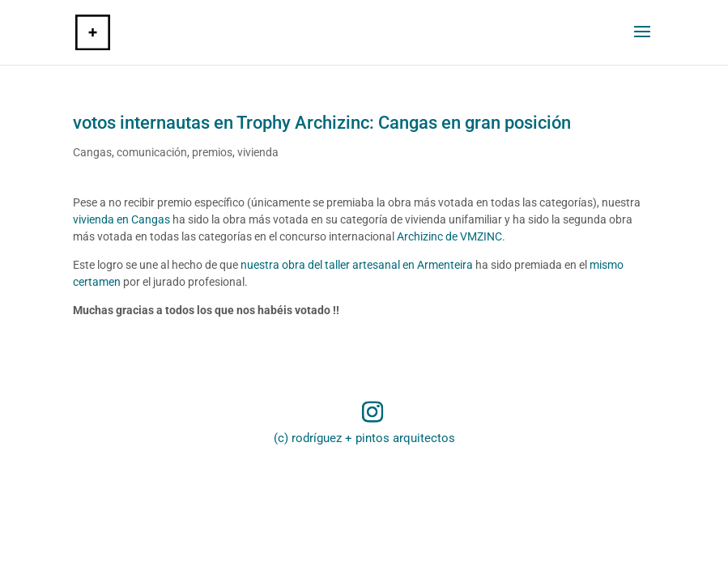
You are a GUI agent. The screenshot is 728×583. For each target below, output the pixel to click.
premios (212, 152)
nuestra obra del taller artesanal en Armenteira (357, 265)
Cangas (92, 152)
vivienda (258, 152)
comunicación (152, 152)
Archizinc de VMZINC (449, 236)
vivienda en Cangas (121, 219)
